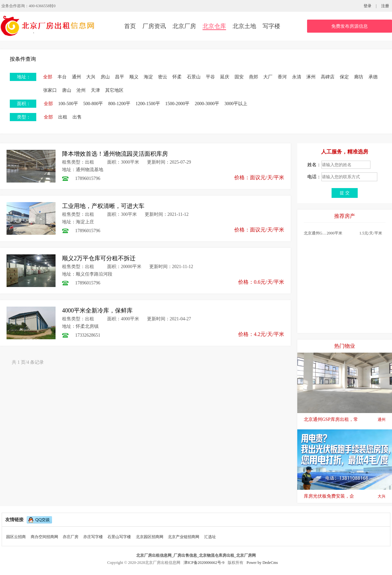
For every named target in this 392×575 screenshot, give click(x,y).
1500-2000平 (178, 104)
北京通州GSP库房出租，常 (345, 420)
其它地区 (114, 90)
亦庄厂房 (71, 537)
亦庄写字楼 (93, 537)
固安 (239, 77)
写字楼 (271, 26)
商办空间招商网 (44, 537)
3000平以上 (236, 104)
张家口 (50, 90)
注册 (385, 6)
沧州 (81, 90)
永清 (297, 77)
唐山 (67, 90)
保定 (344, 77)
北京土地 (244, 26)
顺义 (134, 77)
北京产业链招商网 (184, 537)
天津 (95, 90)
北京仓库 (214, 26)
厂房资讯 (154, 26)
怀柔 (177, 77)
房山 (105, 77)
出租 (63, 117)
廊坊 (359, 77)
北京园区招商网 (150, 537)
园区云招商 (16, 537)
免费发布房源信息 (350, 26)
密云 (163, 77)
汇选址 (210, 537)
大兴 (91, 77)
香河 (282, 77)
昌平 (120, 77)
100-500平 (68, 104)
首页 (130, 26)
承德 (373, 77)
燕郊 (253, 77)
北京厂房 (184, 26)
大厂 (268, 77)
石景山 (194, 77)
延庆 (225, 77)
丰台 (62, 77)
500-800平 (93, 104)
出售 (77, 117)
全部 (48, 77)
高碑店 (328, 77)
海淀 (148, 77)
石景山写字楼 (119, 537)
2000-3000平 (207, 104)
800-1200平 (119, 104)
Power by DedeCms (262, 563)
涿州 (311, 77)
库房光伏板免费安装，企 (345, 496)
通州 (76, 77)
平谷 (210, 77)
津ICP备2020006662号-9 (204, 563)
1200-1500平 (148, 104)
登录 (367, 6)
